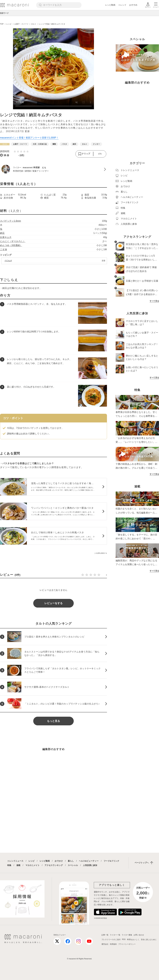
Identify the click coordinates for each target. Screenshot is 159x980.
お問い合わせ (139, 935)
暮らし (71, 861)
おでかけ (59, 861)
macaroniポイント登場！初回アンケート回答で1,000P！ (29, 138)
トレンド (122, 5)
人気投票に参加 (90, 865)
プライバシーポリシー (127, 944)
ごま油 (3, 249)
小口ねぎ (8, 261)
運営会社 (105, 944)
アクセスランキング (54, 865)
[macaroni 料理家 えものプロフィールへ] (53, 169)
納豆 (2, 233)
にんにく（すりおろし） (13, 241)
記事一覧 (105, 935)
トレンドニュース (15, 861)
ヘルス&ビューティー (89, 861)
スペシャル (73, 865)
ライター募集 (127, 935)
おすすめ (133, 5)
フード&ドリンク (111, 861)
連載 (18, 865)
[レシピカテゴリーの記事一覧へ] (5, 144)
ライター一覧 (115, 935)
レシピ (32, 861)
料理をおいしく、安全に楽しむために (142, 940)
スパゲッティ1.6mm (10, 221)
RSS (124, 939)
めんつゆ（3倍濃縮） (11, 245)
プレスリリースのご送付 (111, 940)
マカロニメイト (33, 865)
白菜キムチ (6, 237)
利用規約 (113, 944)
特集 (9, 865)
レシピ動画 (110, 5)
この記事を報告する (100, 553)
